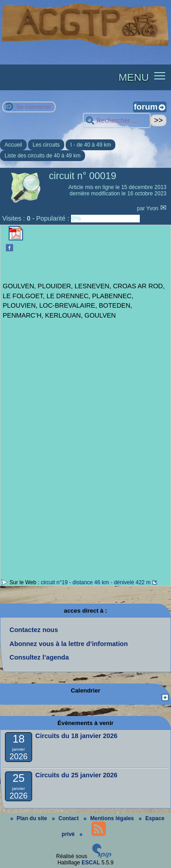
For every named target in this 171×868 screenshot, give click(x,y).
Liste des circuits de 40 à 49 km (43, 156)
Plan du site (30, 818)
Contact (66, 818)
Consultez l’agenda (39, 657)
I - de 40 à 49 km (90, 145)
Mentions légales (109, 818)
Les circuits (46, 145)
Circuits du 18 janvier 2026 (76, 736)
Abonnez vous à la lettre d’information (69, 644)
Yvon (153, 208)
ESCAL (91, 863)
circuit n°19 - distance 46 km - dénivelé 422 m (96, 582)
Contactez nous (34, 630)
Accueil (13, 145)
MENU (134, 77)
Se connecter (34, 107)
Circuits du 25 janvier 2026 (76, 775)
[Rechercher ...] (117, 121)
